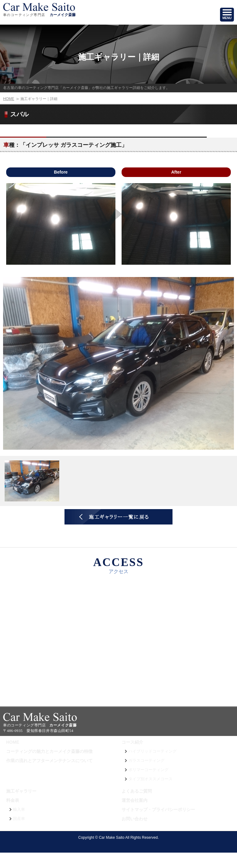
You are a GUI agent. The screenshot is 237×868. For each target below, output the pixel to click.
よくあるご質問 (137, 791)
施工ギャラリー (21, 791)
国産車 (19, 819)
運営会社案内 (135, 800)
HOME (9, 99)
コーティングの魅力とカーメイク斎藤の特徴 (49, 751)
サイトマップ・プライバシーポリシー (158, 810)
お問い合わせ (135, 819)
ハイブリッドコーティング (152, 751)
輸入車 (19, 810)
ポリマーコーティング (148, 770)
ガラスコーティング (146, 761)
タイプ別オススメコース (150, 779)
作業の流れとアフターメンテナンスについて (49, 761)
